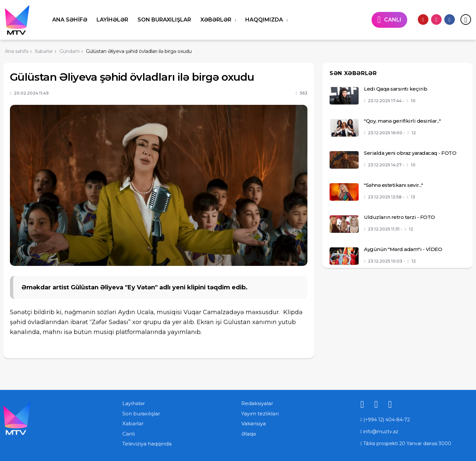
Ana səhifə (70, 20)
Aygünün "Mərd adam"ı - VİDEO (403, 249)
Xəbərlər (217, 20)
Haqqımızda (265, 20)
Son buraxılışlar (164, 20)
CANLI (393, 20)
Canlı (129, 434)
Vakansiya (254, 423)
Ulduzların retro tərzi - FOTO (399, 217)
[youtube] (423, 20)
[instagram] (436, 20)
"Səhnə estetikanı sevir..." (394, 185)
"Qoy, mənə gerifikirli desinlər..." (402, 121)
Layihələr (112, 20)
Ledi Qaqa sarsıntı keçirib (396, 89)
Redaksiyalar (257, 403)
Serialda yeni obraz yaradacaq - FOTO (410, 153)
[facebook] (450, 20)
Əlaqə (249, 434)
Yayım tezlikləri (260, 414)
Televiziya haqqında (147, 444)
